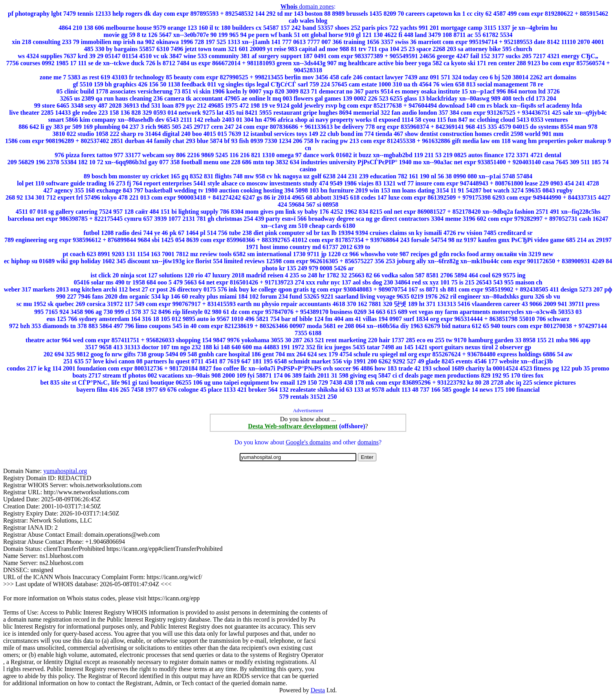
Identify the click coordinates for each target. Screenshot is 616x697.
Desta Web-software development (293, 426)
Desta (318, 690)
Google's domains (308, 442)
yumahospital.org (65, 471)
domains (368, 442)
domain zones (307, 6)
